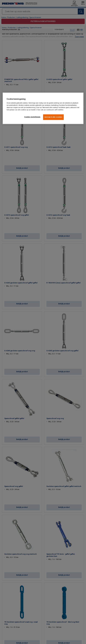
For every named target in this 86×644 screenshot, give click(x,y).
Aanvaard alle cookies (53, 117)
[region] (43, 108)
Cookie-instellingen (32, 117)
